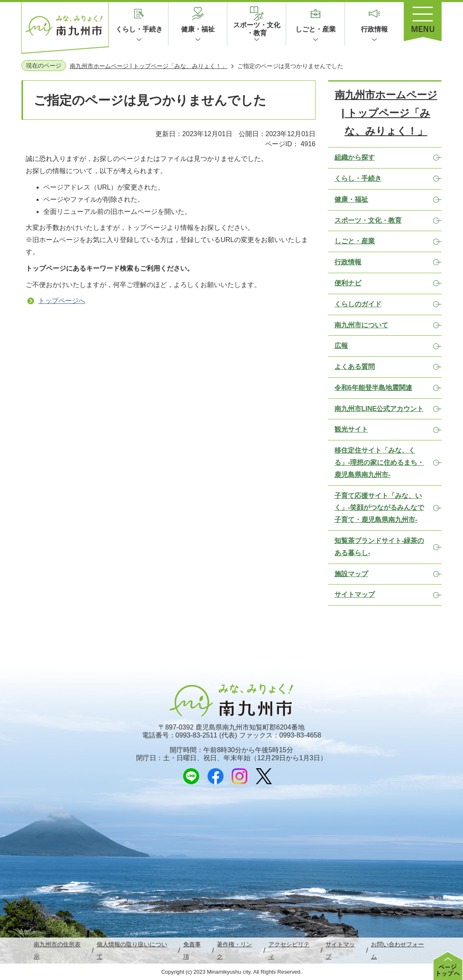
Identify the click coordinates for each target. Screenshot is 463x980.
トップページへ (62, 301)
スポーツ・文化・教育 (257, 29)
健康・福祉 (198, 29)
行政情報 (374, 29)
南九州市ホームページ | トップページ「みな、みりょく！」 (149, 66)
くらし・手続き (139, 29)
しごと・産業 (316, 29)
